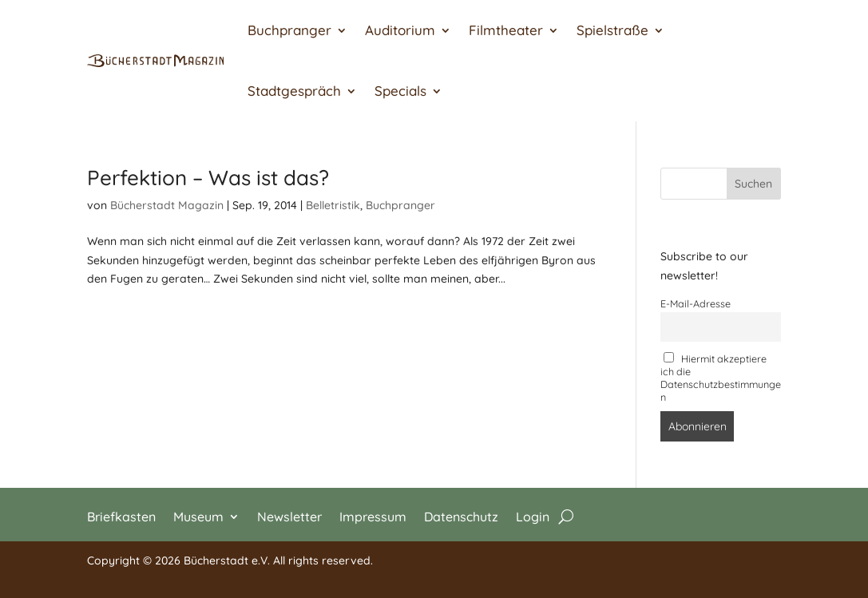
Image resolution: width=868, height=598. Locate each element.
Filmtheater (506, 30)
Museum (198, 515)
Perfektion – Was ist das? (208, 178)
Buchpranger (289, 30)
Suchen (753, 184)
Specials (400, 91)
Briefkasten (121, 515)
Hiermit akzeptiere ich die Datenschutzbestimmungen (721, 378)
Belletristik (333, 205)
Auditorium (400, 30)
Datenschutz (461, 515)
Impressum (373, 515)
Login (533, 515)
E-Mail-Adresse (696, 303)
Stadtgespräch (294, 91)
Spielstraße (612, 30)
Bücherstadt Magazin (167, 205)
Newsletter (289, 515)
